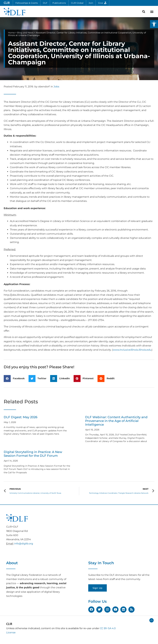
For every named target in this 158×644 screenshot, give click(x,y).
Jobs (56, 87)
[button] (154, 24)
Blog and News (25, 33)
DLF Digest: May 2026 (21, 417)
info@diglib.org (24, 544)
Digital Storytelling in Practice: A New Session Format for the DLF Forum (33, 454)
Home (11, 33)
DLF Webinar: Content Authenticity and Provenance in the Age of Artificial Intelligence (116, 421)
